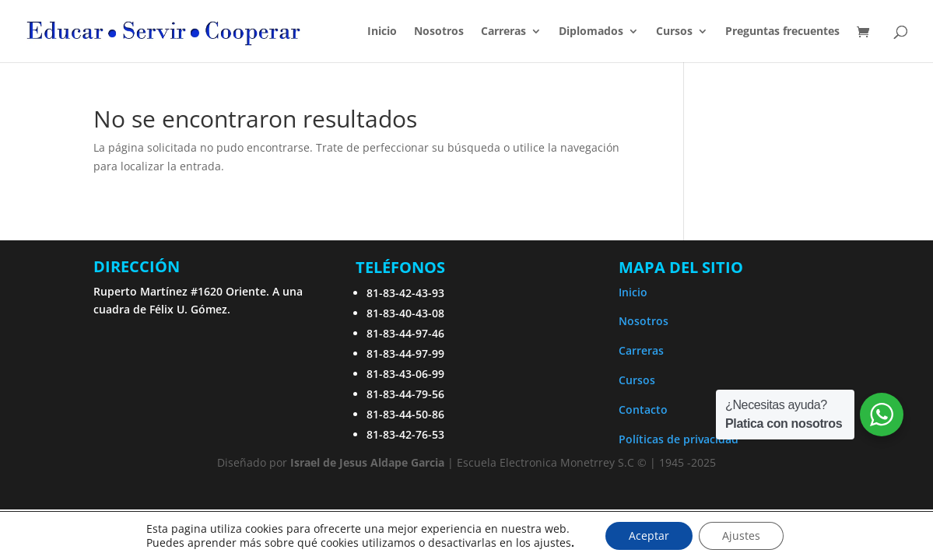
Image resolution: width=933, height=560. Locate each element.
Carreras (503, 32)
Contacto (643, 409)
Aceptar (649, 535)
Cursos (674, 32)
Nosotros (439, 32)
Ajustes (741, 535)
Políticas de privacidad (679, 439)
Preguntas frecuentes (782, 32)
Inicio (382, 32)
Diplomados (591, 32)
